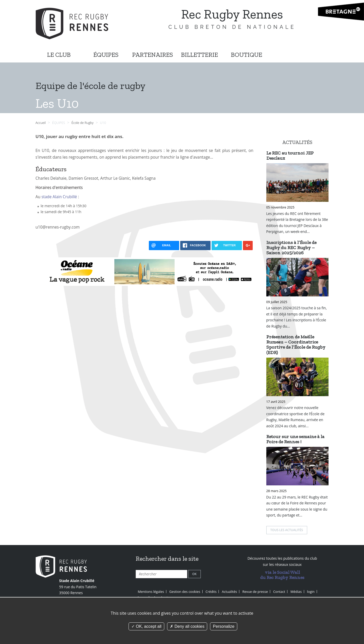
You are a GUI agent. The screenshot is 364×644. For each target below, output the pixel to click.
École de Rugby (83, 123)
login (311, 592)
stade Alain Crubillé (59, 197)
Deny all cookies (187, 626)
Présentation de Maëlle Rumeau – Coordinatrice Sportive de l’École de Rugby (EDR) (296, 344)
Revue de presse (255, 592)
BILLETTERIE (199, 55)
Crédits (211, 592)
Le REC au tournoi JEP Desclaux (290, 156)
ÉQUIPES (106, 55)
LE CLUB (59, 55)
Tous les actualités (287, 530)
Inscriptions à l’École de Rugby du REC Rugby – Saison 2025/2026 (291, 248)
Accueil (41, 123)
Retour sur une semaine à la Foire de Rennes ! (295, 439)
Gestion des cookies (185, 592)
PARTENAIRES (153, 55)
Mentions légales (151, 592)
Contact (279, 592)
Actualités (229, 592)
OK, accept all (146, 626)
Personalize (224, 626)
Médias (296, 592)
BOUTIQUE (247, 55)
